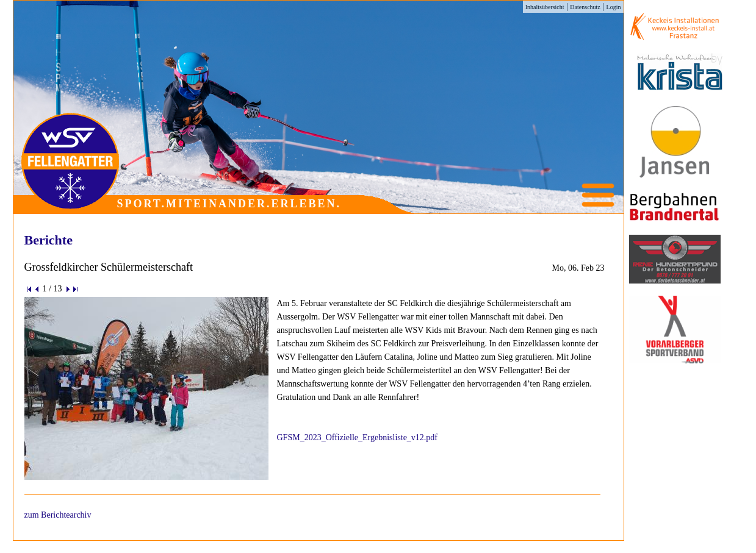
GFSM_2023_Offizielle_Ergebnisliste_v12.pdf (358, 437)
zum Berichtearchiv (58, 515)
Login (614, 7)
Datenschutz (585, 7)
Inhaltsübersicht (545, 7)
